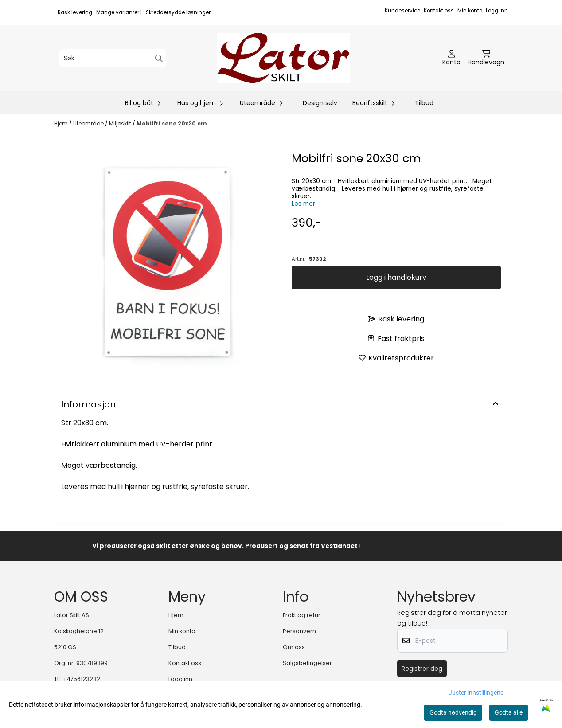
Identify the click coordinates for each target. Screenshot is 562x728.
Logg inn (497, 11)
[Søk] (113, 58)
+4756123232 (82, 679)
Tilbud (424, 103)
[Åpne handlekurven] (486, 58)
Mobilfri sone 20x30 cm (172, 123)
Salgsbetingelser (307, 663)
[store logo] (284, 58)
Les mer (303, 204)
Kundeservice (402, 11)
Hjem (62, 123)
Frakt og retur (302, 615)
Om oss (294, 647)
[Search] (159, 58)
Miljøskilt (121, 123)
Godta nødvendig (453, 712)
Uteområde (89, 123)
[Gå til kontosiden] (451, 58)
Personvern (299, 631)
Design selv (320, 103)
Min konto (470, 11)
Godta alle (509, 712)
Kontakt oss (439, 11)
